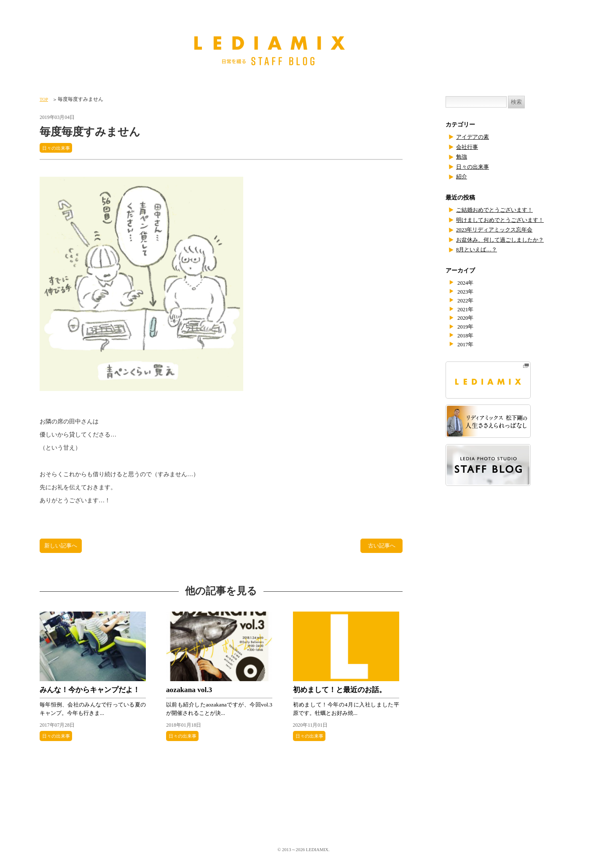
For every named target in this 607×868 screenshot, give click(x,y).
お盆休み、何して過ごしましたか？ (503, 240)
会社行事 (468, 147)
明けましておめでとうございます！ (503, 220)
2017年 (467, 344)
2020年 (467, 318)
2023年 (467, 292)
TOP (44, 99)
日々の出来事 (57, 148)
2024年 (467, 283)
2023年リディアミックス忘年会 (497, 230)
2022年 (467, 301)
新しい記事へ (62, 547)
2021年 (467, 309)
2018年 (467, 336)
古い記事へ (381, 547)
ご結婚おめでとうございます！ (497, 210)
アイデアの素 (474, 137)
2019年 (467, 327)
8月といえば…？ (478, 249)
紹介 (462, 177)
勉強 (462, 157)
